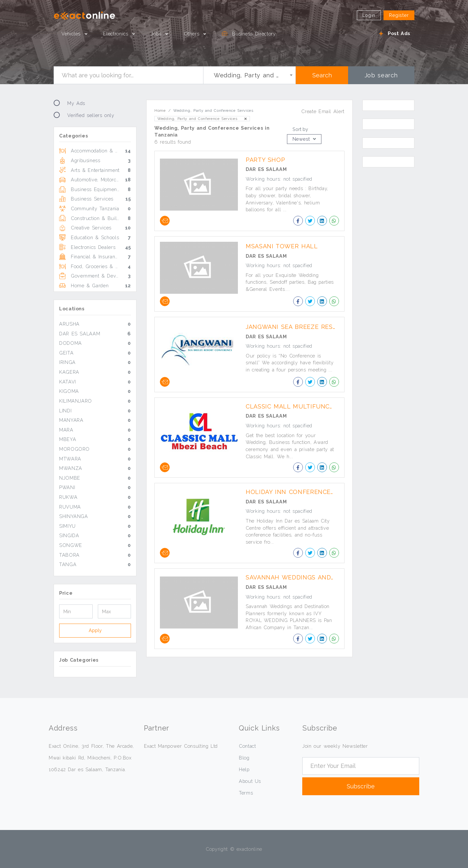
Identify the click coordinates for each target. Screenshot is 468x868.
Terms (246, 793)
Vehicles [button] (72, 34)
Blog (244, 758)
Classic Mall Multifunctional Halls (293, 406)
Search (322, 75)
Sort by (300, 129)
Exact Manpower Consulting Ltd (181, 746)
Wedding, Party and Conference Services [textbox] (251, 75)
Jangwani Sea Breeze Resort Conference (293, 327)
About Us (250, 781)
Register (399, 15)
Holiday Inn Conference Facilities (293, 492)
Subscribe (361, 786)
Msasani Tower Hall (282, 246)
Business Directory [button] (249, 34)
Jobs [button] (157, 34)
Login (369, 15)
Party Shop (265, 160)
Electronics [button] (117, 34)
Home (160, 110)
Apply (95, 630)
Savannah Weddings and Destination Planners (293, 577)
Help (244, 769)
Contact (247, 746)
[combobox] (249, 75)
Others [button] (193, 34)
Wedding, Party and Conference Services (202, 119)
